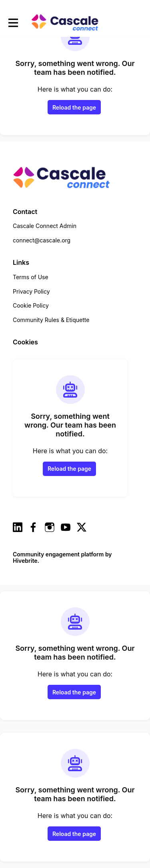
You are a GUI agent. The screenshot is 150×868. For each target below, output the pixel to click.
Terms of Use (31, 277)
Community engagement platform (58, 554)
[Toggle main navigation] (13, 23)
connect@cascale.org (42, 240)
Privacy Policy (31, 291)
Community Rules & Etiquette (51, 320)
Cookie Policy (31, 305)
